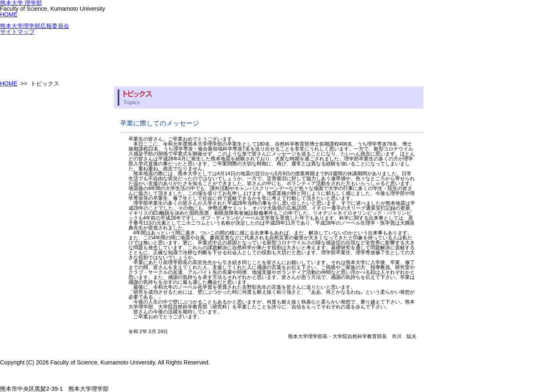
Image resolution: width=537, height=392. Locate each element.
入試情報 (12, 55)
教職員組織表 (17, 60)
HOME (9, 14)
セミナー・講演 (20, 66)
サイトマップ (17, 32)
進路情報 (12, 72)
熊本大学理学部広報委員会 (35, 26)
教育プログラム (20, 49)
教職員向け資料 (20, 78)
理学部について (20, 37)
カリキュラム (17, 43)
